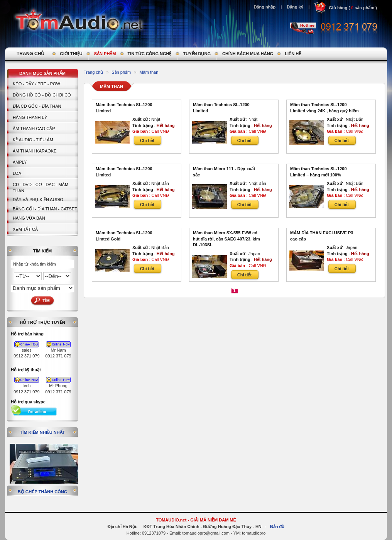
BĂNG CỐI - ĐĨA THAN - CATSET (45, 209)
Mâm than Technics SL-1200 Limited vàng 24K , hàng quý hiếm (324, 108)
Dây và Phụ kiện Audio (38, 200)
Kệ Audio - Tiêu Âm (33, 140)
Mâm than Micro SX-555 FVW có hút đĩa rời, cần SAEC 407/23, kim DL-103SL (226, 239)
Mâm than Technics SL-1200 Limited (124, 108)
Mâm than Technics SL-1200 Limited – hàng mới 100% (318, 172)
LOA (17, 173)
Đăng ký (295, 7)
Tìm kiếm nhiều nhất (43, 432)
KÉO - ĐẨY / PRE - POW (36, 84)
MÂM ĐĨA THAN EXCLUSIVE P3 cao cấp (322, 236)
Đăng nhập (264, 7)
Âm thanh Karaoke (35, 151)
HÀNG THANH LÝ (30, 117)
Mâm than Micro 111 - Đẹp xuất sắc (224, 172)
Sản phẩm (121, 72)
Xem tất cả (25, 229)
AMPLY (20, 162)
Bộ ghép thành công (43, 492)
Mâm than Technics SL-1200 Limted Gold (124, 236)
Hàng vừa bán (29, 218)
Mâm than (149, 72)
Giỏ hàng (338, 8)
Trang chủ (93, 72)
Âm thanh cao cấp (34, 129)
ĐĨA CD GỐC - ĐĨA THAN (37, 106)
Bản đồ (277, 526)
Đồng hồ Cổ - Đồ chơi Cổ (42, 95)
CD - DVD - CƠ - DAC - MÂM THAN (41, 188)
